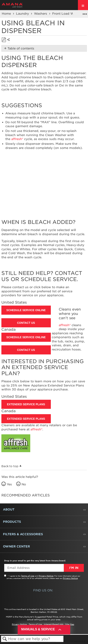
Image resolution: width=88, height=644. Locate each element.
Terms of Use (28, 576)
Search (5, 639)
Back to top (10, 466)
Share (9, 43)
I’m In (74, 568)
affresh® (17, 139)
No (24, 484)
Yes (9, 484)
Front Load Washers (68, 14)
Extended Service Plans (26, 404)
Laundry (23, 14)
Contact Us (26, 323)
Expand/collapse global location (85, 13)
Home (7, 14)
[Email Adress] (34, 568)
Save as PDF (4, 40)
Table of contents (21, 48)
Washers (41, 14)
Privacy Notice (46, 576)
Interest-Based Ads (54, 624)
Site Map (70, 624)
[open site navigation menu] (83, 5)
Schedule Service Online (26, 310)
